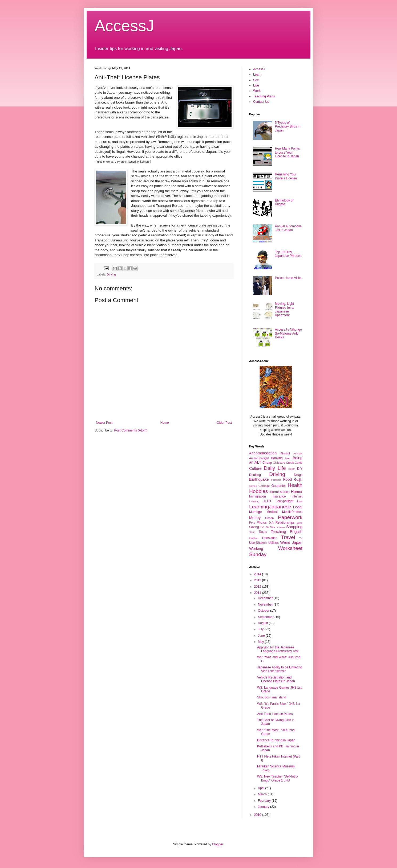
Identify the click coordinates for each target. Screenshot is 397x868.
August (263, 623)
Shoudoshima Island (272, 697)
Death (292, 469)
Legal (298, 507)
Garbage (264, 486)
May (261, 642)
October (264, 611)
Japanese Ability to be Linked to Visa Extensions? (280, 669)
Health (295, 485)
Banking (277, 458)
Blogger (218, 844)
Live (256, 85)
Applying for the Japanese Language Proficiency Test (278, 649)
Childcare (279, 463)
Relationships (285, 523)
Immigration (258, 496)
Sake (299, 523)
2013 (258, 580)
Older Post (224, 423)
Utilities (274, 543)
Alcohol (285, 453)
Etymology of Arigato (284, 202)
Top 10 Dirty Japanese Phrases (288, 254)
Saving (254, 527)
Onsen (269, 518)
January (264, 807)
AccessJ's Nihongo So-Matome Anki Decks (288, 333)
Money (255, 518)
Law (300, 501)
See (256, 80)
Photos (262, 523)
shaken (281, 527)
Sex (273, 527)
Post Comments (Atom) (131, 430)
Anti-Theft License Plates (275, 714)
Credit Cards (294, 463)
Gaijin (298, 480)
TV (301, 538)
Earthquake (259, 479)
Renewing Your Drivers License (286, 176)
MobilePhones (292, 512)
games (253, 486)
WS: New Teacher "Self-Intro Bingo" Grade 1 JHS (277, 778)
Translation (270, 538)
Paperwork (290, 517)
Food (288, 479)
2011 (258, 593)
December (266, 598)
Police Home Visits (288, 278)
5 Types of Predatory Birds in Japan (288, 127)
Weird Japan (291, 542)
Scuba (265, 527)
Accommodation (263, 453)
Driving (111, 274)
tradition (254, 538)
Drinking (255, 475)
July (261, 629)
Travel (288, 537)
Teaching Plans (264, 96)
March (263, 794)
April (262, 788)
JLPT (267, 501)
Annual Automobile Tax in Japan (288, 228)
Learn (257, 75)
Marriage (255, 512)
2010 (258, 815)
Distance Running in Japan (276, 740)
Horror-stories (280, 492)
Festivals (276, 480)
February (265, 801)
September (266, 617)
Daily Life (275, 468)
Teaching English (287, 532)
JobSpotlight (285, 501)
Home (165, 423)
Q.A (271, 523)
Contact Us (261, 102)
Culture (255, 468)
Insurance (279, 496)
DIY (300, 469)
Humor (297, 492)
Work (257, 91)
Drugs (298, 475)
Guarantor (279, 486)
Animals (298, 453)
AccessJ (124, 26)
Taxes (263, 532)
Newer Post (104, 423)
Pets (252, 523)
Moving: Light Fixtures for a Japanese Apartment (284, 309)
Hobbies (258, 491)
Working (256, 549)
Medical (272, 512)
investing (254, 501)
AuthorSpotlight (259, 458)
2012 (258, 587)
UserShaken (258, 543)
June (262, 636)
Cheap (267, 463)
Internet (297, 496)
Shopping (294, 527)
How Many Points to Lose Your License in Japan (287, 152)
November (266, 604)
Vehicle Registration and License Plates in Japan (276, 679)
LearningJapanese (270, 507)
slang (252, 532)
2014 (258, 574)
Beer (288, 458)
